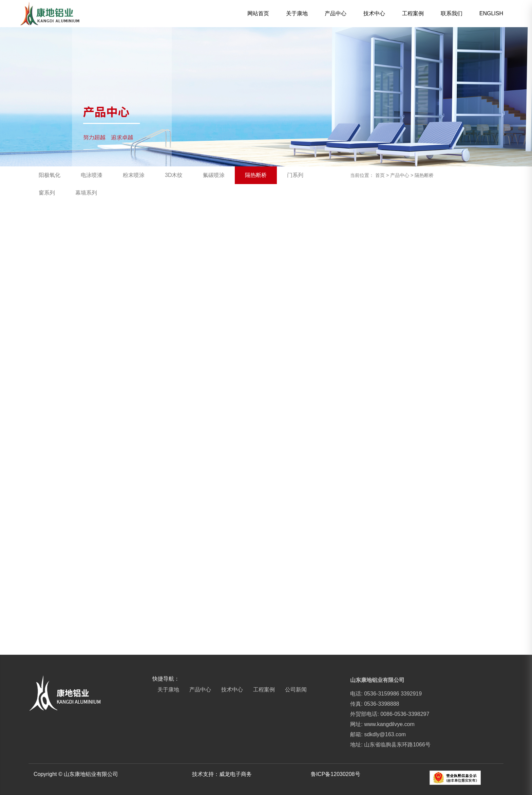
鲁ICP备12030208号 (336, 774)
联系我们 (452, 13)
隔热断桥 (256, 175)
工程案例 (413, 13)
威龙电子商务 (235, 774)
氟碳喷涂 (214, 175)
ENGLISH (491, 13)
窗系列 (47, 193)
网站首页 (258, 13)
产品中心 (336, 13)
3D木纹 (174, 175)
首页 (380, 175)
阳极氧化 (50, 175)
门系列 (295, 175)
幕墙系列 (86, 193)
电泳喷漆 (92, 175)
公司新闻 (296, 690)
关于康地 (297, 13)
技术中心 (374, 13)
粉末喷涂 (134, 175)
